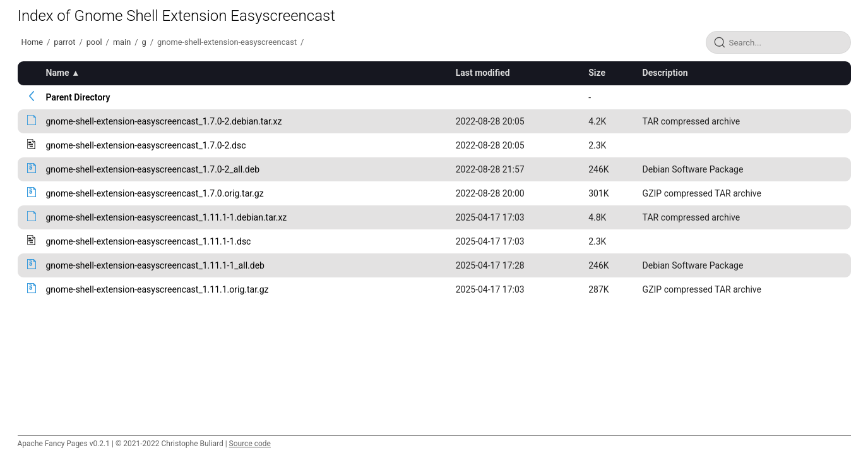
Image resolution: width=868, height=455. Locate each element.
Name (58, 73)
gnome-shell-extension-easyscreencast (227, 42)
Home (32, 42)
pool (94, 42)
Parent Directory (78, 97)
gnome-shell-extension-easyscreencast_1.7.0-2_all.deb (153, 169)
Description (665, 73)
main (122, 42)
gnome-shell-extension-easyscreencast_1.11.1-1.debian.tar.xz (167, 217)
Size (597, 73)
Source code (250, 444)
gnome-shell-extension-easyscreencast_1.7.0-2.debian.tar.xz (164, 121)
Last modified (483, 73)
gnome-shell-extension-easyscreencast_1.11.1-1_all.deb (155, 265)
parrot (64, 42)
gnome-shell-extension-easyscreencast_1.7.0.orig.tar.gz (155, 193)
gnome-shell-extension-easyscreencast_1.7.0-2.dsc (146, 145)
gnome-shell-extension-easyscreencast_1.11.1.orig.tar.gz (158, 289)
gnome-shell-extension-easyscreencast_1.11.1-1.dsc (149, 241)
